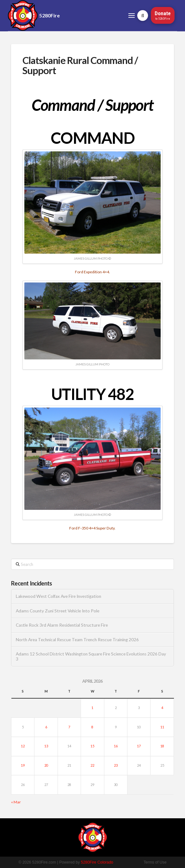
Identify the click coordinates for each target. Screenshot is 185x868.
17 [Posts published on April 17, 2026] (139, 746)
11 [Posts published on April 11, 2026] (162, 727)
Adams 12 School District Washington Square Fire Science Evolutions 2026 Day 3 (91, 656)
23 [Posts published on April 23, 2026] (116, 765)
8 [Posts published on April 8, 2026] (92, 727)
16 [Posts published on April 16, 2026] (116, 746)
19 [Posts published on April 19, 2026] (23, 765)
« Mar (16, 802)
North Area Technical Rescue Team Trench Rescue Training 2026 (77, 640)
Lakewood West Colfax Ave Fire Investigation (59, 596)
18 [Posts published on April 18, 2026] (162, 746)
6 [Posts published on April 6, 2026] (46, 727)
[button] (131, 15)
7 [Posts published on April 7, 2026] (69, 727)
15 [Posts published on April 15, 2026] (92, 746)
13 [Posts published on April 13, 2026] (46, 746)
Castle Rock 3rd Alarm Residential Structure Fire (62, 625)
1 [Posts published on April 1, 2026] (92, 708)
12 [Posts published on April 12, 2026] (23, 746)
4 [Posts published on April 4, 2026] (162, 708)
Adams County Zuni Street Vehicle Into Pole (58, 611)
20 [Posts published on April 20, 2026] (46, 765)
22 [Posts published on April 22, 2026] (92, 765)
